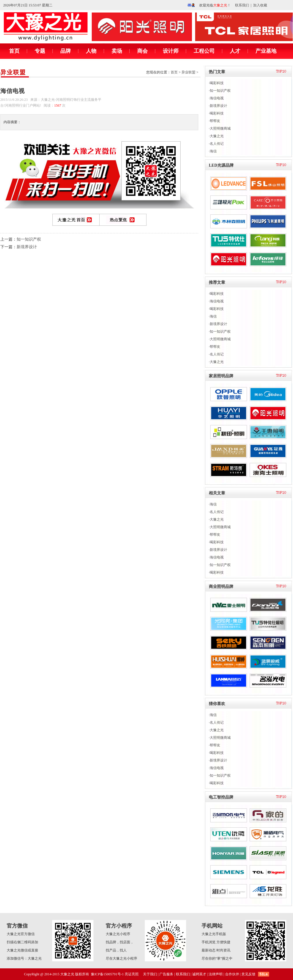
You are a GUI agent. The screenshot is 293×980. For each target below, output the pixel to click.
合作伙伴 (232, 974)
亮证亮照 (132, 974)
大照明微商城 (220, 128)
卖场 (117, 51)
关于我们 (150, 974)
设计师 (171, 51)
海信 (213, 151)
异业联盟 (13, 72)
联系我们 (242, 5)
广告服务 (166, 974)
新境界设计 (27, 247)
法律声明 (216, 974)
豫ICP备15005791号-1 (107, 974)
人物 (91, 51)
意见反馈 (248, 974)
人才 (235, 51)
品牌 (66, 51)
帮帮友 (215, 121)
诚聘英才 (199, 974)
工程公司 (204, 51)
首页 (14, 51)
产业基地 (266, 51)
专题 (40, 51)
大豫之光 (217, 136)
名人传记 (217, 144)
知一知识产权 (29, 239)
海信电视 (217, 98)
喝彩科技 (217, 83)
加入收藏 (260, 5)
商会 (142, 51)
